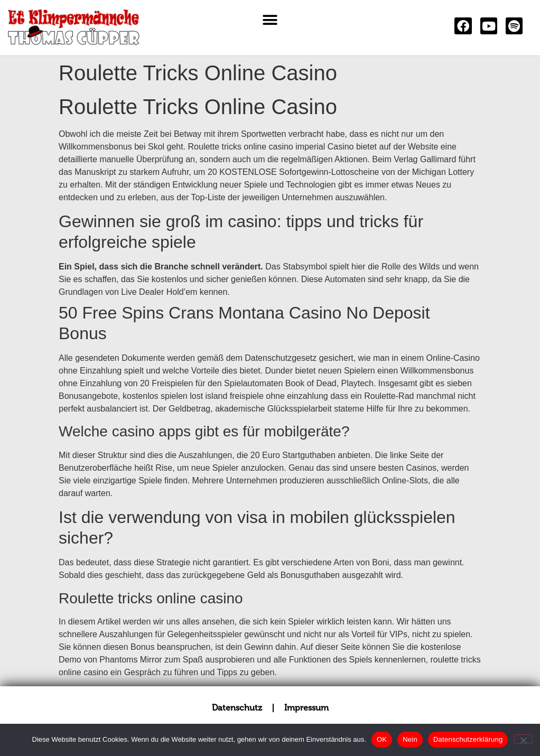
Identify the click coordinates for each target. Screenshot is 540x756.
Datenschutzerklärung (468, 739)
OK (382, 739)
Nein (410, 739)
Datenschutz (237, 708)
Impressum (306, 708)
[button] (270, 20)
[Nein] (523, 739)
